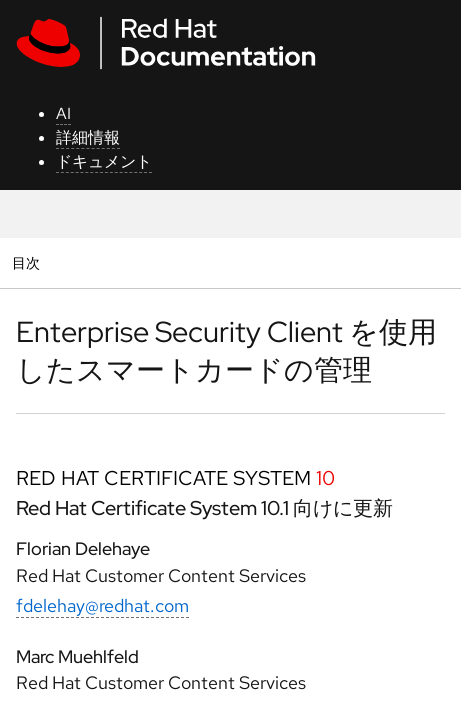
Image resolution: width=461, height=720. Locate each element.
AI (63, 113)
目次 (28, 262)
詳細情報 (88, 137)
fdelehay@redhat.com (102, 605)
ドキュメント (104, 161)
